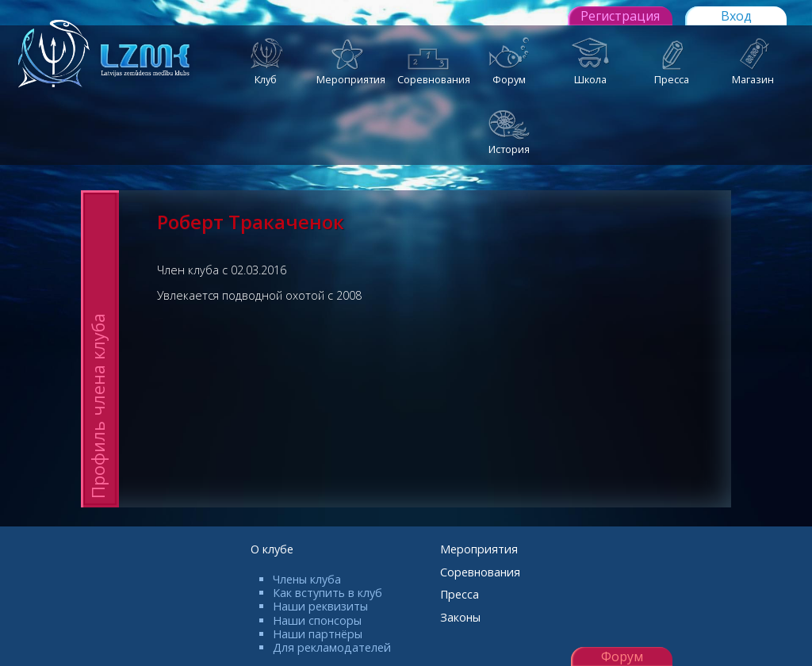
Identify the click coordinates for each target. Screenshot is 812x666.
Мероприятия (479, 549)
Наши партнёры (318, 634)
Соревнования (480, 572)
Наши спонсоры (317, 620)
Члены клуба (307, 579)
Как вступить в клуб (327, 593)
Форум (622, 656)
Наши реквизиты (320, 606)
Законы (460, 617)
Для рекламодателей (332, 647)
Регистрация (620, 16)
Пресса (460, 594)
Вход (736, 16)
